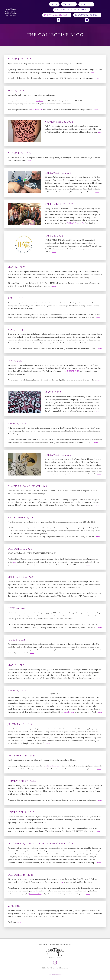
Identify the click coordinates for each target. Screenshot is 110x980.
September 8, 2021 (21, 577)
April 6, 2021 (17, 691)
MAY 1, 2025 (16, 91)
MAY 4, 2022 (53, 392)
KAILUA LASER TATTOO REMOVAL (72, 10)
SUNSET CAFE (73, 371)
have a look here (35, 894)
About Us (46, 944)
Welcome (15, 906)
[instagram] (58, 20)
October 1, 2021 (20, 549)
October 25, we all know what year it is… (42, 844)
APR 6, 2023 (16, 298)
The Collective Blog (66, 944)
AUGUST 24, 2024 (20, 153)
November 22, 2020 (22, 781)
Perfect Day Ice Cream (87, 15)
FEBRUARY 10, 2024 (58, 173)
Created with (55, 975)
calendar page (69, 712)
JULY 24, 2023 (54, 236)
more (98, 78)
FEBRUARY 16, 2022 (58, 455)
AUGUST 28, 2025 (20, 59)
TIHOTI (40, 101)
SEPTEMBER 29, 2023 (59, 204)
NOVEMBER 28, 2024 (59, 122)
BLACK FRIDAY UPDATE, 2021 (28, 486)
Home (54, 4)
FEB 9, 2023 (15, 330)
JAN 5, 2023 (15, 361)
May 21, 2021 (17, 665)
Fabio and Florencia (53, 766)
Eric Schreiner (37, 110)
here (92, 72)
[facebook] (87, 20)
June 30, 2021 (17, 608)
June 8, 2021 (17, 640)
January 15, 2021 (20, 724)
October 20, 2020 (21, 875)
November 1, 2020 (21, 812)
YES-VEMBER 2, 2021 (22, 518)
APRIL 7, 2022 (17, 424)
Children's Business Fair (76, 223)
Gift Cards (86, 4)
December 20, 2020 (22, 756)
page (15, 562)
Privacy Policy (54, 944)
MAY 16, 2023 (17, 267)
